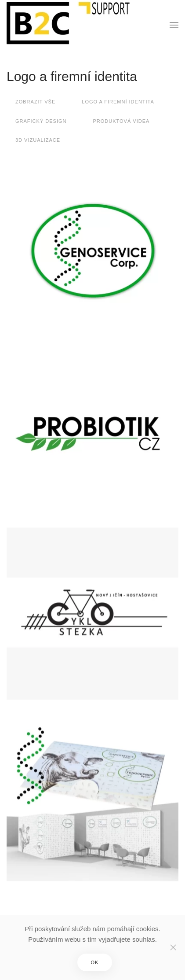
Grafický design (41, 121)
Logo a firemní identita (72, 76)
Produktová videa (121, 121)
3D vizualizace (38, 140)
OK (95, 962)
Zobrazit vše (35, 102)
